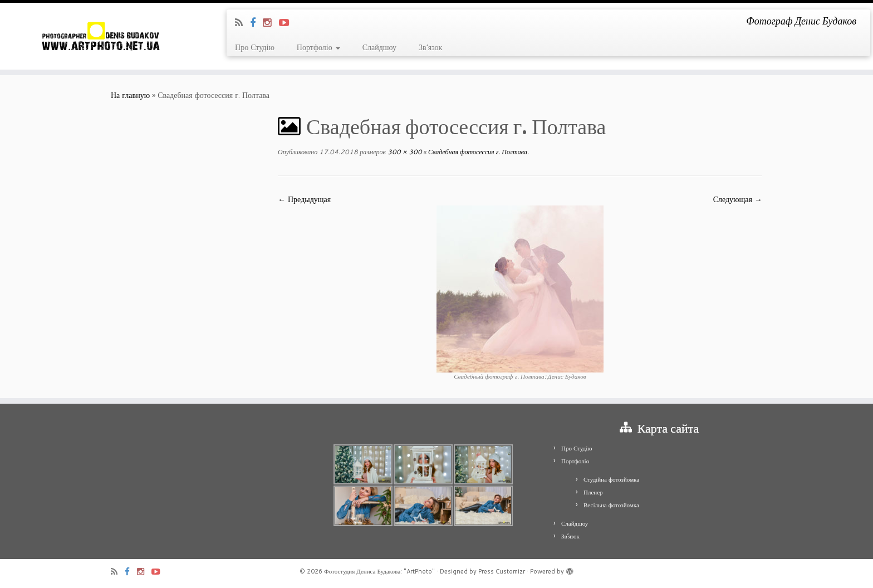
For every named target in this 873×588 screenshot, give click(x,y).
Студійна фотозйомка (611, 479)
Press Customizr (502, 571)
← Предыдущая (304, 199)
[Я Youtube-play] (288, 22)
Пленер (593, 492)
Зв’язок (430, 47)
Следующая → (738, 199)
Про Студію (255, 47)
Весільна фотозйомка (611, 505)
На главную (130, 95)
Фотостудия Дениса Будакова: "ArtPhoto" (379, 571)
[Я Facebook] (256, 22)
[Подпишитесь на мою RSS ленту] (242, 22)
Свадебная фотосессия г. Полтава (477, 152)
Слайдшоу (379, 47)
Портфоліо (318, 47)
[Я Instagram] (271, 22)
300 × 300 (404, 152)
